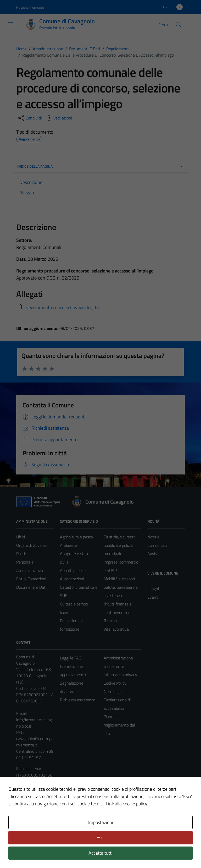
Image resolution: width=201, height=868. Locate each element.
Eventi (153, 597)
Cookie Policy (115, 683)
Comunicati (157, 545)
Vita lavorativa (116, 629)
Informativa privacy (120, 675)
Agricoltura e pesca (76, 537)
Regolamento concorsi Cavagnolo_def (63, 307)
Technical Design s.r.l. (52, 853)
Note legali (113, 691)
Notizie (153, 537)
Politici (22, 554)
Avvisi (152, 554)
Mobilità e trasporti (120, 579)
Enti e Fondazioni (31, 579)
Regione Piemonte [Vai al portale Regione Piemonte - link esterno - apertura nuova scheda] (30, 7)
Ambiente (68, 545)
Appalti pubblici (73, 570)
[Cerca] (178, 25)
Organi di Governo (32, 545)
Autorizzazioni (72, 579)
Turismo (110, 621)
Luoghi (153, 589)
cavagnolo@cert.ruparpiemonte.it (35, 742)
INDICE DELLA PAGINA (100, 166)
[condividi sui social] (30, 118)
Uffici (21, 537)
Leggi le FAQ (71, 658)
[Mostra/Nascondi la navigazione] (10, 24)
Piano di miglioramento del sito (119, 725)
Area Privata (27, 820)
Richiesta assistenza (78, 700)
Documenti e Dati (31, 587)
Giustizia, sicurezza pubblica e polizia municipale (120, 545)
